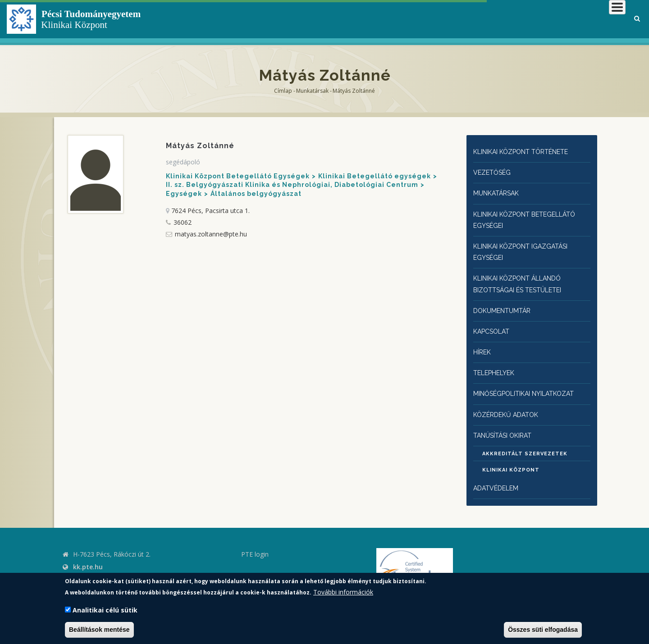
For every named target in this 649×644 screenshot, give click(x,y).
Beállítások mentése (99, 630)
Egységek (184, 194)
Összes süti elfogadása (543, 630)
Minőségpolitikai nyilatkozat (530, 383)
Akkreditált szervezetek (525, 442)
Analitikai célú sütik (105, 610)
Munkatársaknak (589, 20)
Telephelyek (496, 363)
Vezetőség (493, 171)
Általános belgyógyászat (256, 194)
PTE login (255, 542)
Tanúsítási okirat (507, 423)
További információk (343, 592)
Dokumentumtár (505, 303)
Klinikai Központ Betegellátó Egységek (238, 176)
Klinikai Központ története (527, 152)
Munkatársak (312, 91)
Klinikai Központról (385, 20)
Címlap (283, 91)
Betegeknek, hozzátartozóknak (489, 20)
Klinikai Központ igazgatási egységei (527, 247)
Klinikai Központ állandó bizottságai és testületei (524, 278)
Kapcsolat (493, 323)
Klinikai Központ (511, 459)
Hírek (483, 343)
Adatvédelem (498, 477)
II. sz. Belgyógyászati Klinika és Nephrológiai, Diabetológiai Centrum (292, 185)
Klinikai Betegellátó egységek (375, 176)
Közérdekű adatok (508, 403)
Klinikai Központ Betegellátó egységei (531, 217)
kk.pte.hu (88, 555)
